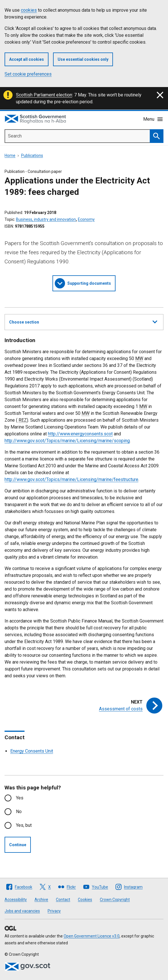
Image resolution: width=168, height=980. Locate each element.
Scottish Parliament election (44, 95)
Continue (18, 845)
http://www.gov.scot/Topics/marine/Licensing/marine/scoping (67, 441)
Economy (86, 219)
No (19, 812)
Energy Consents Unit (32, 751)
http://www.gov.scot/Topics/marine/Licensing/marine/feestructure (71, 479)
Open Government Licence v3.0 (92, 936)
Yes (20, 798)
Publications (32, 155)
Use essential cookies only (83, 59)
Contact (63, 900)
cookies (29, 10)
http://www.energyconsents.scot (80, 434)
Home (10, 155)
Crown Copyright (115, 900)
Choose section (83, 321)
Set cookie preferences (28, 74)
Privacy (54, 911)
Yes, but (24, 825)
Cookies (85, 900)
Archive (41, 900)
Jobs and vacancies (22, 911)
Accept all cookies (27, 59)
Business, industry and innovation (46, 219)
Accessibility (16, 900)
